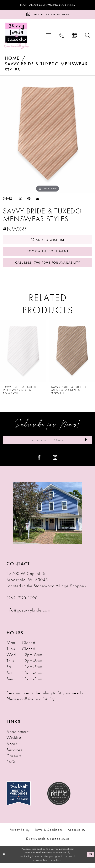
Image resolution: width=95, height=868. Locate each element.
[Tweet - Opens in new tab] (20, 200)
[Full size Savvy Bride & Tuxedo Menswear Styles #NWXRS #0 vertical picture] (47, 136)
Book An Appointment (48, 254)
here (59, 865)
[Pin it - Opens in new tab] (29, 200)
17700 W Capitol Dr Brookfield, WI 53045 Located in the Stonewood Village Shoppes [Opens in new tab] (46, 585)
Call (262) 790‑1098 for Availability (48, 267)
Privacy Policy (19, 835)
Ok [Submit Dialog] (90, 860)
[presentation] (23, 356)
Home (12, 59)
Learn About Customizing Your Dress (48, 5)
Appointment (18, 737)
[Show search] (87, 37)
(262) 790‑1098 (22, 603)
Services (14, 755)
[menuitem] (48, 37)
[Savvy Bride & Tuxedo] (16, 37)
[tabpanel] (47, 136)
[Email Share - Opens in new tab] (38, 200)
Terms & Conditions (49, 835)
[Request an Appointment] (47, 15)
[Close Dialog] (4, 860)
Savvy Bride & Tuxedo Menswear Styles (46, 68)
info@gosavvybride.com (28, 615)
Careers (14, 761)
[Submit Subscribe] (85, 445)
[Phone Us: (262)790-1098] (61, 37)
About (12, 749)
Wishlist (14, 743)
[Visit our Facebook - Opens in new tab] (39, 463)
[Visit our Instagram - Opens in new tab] (55, 463)
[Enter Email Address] (47, 445)
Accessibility (77, 835)
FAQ (11, 767)
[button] (48, 37)
